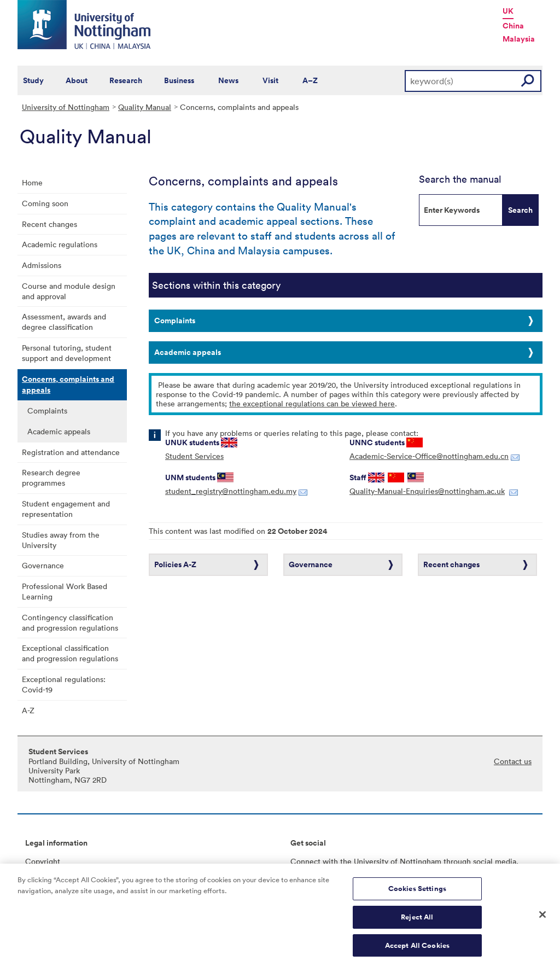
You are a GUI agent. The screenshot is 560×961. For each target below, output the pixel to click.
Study (33, 80)
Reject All (417, 923)
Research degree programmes (51, 477)
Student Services (194, 456)
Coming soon (45, 203)
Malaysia (519, 39)
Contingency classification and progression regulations (70, 622)
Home (32, 182)
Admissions (42, 265)
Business (179, 80)
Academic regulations (60, 244)
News (228, 80)
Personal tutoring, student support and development (67, 353)
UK (508, 11)
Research (126, 80)
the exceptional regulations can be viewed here (312, 403)
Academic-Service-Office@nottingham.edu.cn (429, 456)
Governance (43, 565)
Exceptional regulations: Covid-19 (64, 684)
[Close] (542, 921)
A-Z (28, 710)
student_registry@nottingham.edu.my (231, 491)
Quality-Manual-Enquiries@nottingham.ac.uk (427, 491)
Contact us (513, 761)
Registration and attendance (71, 452)
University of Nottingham (66, 107)
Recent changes (49, 224)
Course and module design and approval (69, 291)
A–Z (310, 80)
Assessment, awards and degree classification (64, 322)
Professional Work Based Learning (65, 591)
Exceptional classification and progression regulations (70, 653)
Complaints (47, 410)
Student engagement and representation (66, 509)
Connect (305, 861)
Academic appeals (59, 431)
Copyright (43, 861)
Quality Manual (145, 107)
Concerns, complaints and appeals (68, 385)
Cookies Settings (417, 895)
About (77, 80)
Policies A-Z (175, 564)
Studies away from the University (61, 540)
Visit (270, 80)
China (513, 26)
